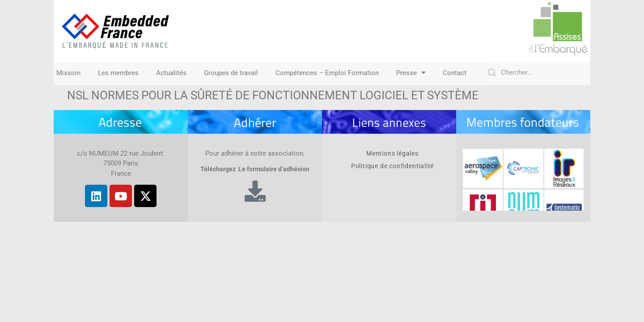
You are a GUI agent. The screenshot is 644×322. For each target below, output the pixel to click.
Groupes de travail (231, 73)
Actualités (171, 73)
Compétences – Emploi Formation (327, 73)
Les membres (118, 73)
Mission (68, 73)
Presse (411, 73)
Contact (455, 73)
